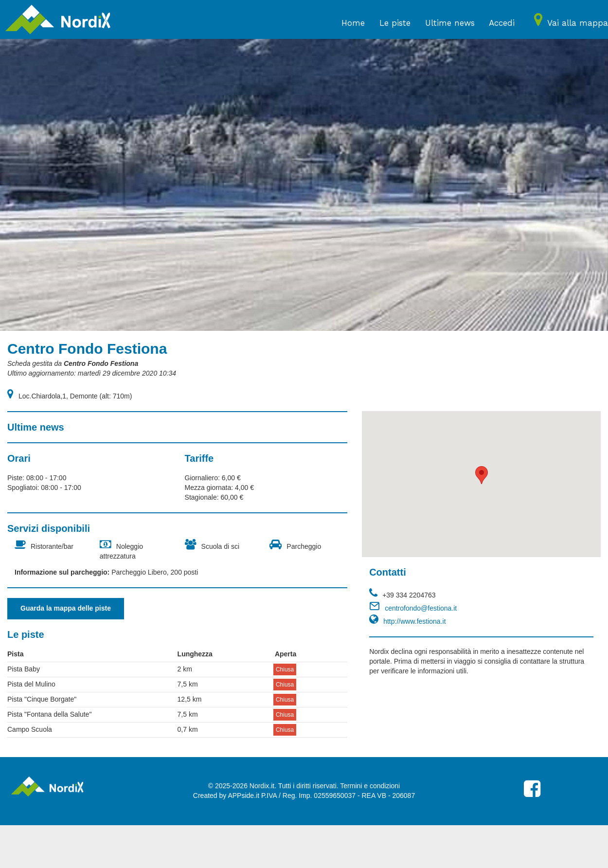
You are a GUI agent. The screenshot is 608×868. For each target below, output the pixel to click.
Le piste (395, 23)
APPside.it (243, 796)
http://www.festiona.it (414, 621)
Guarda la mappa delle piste (66, 608)
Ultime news (450, 23)
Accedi (502, 23)
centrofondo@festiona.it (421, 608)
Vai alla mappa (578, 23)
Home (353, 23)
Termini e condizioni (370, 786)
